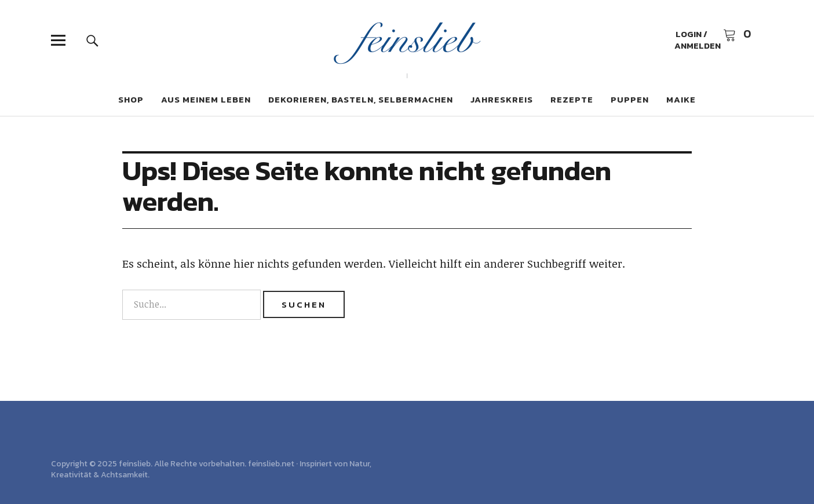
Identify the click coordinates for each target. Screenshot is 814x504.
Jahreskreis (502, 99)
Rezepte (572, 99)
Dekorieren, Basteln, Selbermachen (361, 99)
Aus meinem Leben (206, 99)
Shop (131, 99)
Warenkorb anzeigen (737, 34)
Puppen (630, 99)
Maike (681, 99)
